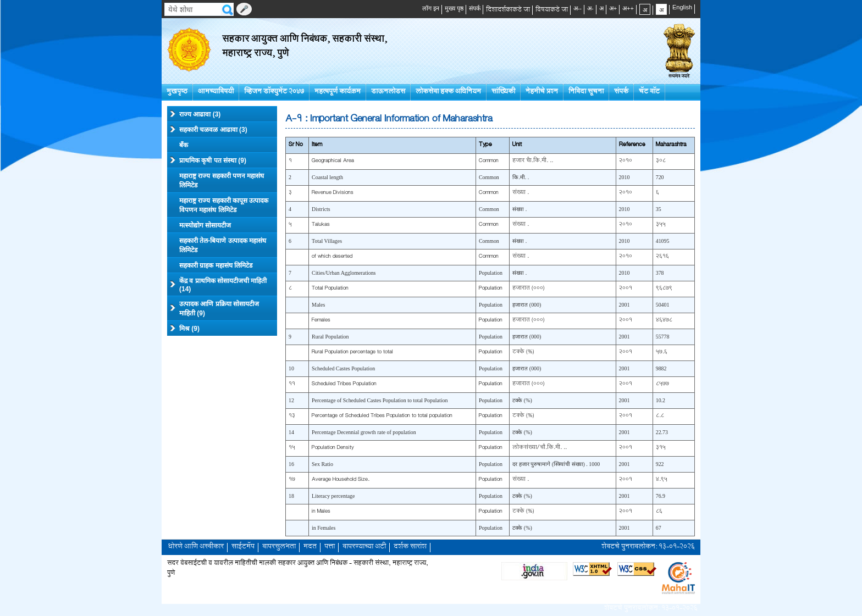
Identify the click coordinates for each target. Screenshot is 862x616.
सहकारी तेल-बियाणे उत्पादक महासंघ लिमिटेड (223, 245)
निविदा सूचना (586, 92)
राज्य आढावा (195, 114)
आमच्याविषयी (216, 92)
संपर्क (621, 92)
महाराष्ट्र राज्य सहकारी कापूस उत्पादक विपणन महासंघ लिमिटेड (224, 205)
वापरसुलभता (279, 547)
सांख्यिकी (503, 92)
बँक (184, 145)
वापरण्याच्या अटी (364, 547)
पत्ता (330, 547)
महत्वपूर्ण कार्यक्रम (338, 92)
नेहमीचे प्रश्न (542, 92)
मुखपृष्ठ (177, 92)
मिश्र (185, 328)
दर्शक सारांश (410, 547)
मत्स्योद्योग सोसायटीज (205, 225)
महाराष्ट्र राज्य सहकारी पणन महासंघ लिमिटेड (222, 181)
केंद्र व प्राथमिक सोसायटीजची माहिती (218, 285)
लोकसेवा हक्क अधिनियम (448, 92)
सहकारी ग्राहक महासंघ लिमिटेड (216, 265)
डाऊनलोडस (388, 92)
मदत (310, 547)
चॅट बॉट (649, 92)
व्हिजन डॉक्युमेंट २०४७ (274, 92)
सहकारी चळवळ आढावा (209, 129)
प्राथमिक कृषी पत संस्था (208, 160)
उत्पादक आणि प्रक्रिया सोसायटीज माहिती (214, 309)
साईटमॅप (243, 547)
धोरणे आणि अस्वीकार (196, 547)
